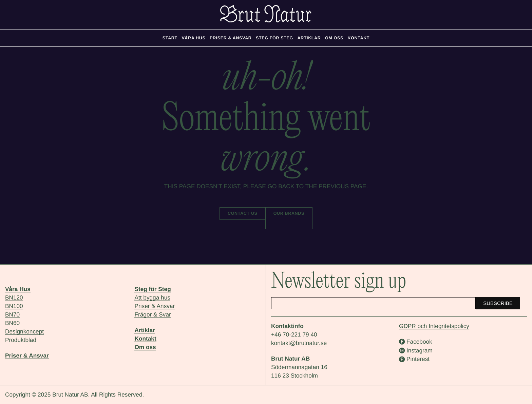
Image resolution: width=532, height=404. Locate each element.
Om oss (145, 347)
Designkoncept (24, 331)
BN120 (14, 297)
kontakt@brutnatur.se (299, 343)
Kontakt (145, 339)
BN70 (12, 314)
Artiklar (145, 330)
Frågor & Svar (153, 314)
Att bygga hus (152, 297)
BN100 (14, 306)
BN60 (12, 323)
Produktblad (21, 340)
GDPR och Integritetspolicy (434, 326)
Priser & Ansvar (27, 355)
